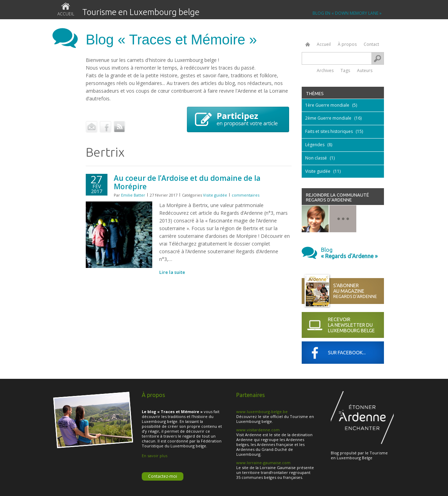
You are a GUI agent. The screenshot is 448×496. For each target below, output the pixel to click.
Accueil (66, 14)
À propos (347, 44)
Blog (352, 253)
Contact (371, 44)
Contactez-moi (163, 476)
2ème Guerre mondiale (328, 118)
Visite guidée (215, 195)
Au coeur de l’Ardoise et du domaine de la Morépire (187, 182)
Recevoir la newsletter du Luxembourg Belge (351, 325)
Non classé (316, 158)
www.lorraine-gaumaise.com (263, 463)
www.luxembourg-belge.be (262, 412)
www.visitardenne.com (258, 430)
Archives (325, 70)
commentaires (246, 195)
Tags (345, 70)
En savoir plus (155, 456)
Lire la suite (172, 272)
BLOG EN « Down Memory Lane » (347, 13)
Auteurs (365, 70)
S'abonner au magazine (359, 291)
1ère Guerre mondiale (327, 105)
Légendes (315, 145)
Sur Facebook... (347, 353)
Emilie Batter (133, 195)
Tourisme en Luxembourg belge (141, 12)
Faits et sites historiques (329, 131)
